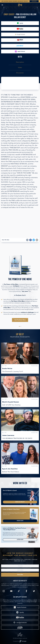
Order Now (20, 521)
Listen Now (20, 540)
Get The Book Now (20, 320)
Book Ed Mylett (20, 502)
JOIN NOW (34, 1)
